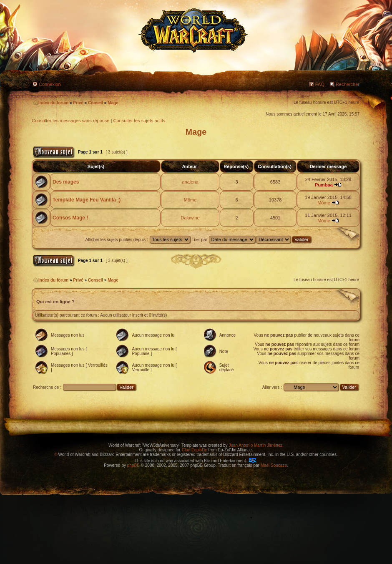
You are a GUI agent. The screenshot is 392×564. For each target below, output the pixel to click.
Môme (190, 200)
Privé (78, 103)
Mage (113, 103)
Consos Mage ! (70, 218)
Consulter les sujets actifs (139, 121)
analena (190, 182)
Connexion (50, 84)
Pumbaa (324, 185)
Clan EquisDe (195, 450)
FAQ (320, 84)
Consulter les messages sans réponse (70, 121)
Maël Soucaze (274, 465)
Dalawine (190, 218)
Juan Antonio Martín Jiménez (255, 445)
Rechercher (348, 84)
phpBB (133, 465)
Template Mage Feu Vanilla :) (87, 200)
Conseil (95, 103)
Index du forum (51, 103)
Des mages (66, 182)
